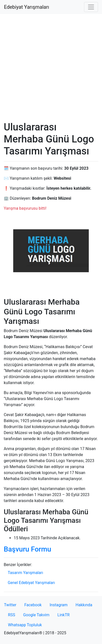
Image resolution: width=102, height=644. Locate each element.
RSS (12, 615)
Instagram (59, 605)
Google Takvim (36, 615)
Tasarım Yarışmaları (25, 573)
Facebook (33, 605)
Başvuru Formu (27, 549)
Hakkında (84, 605)
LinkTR (63, 615)
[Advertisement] (51, 68)
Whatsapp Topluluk (25, 625)
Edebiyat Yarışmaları (27, 7)
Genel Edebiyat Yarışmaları (31, 583)
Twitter (10, 605)
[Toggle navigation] (91, 7)
